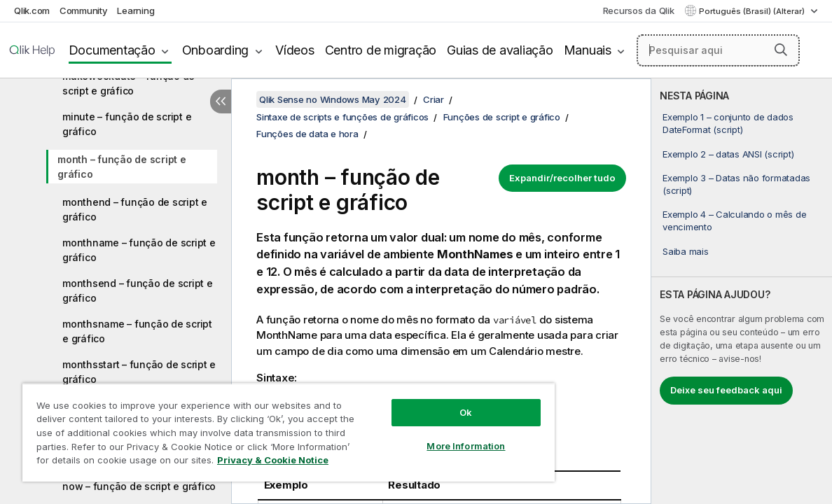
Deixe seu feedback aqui (726, 390)
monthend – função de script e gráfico (135, 209)
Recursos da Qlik (639, 10)
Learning (136, 10)
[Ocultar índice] (221, 101)
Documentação (112, 50)
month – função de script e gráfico (122, 167)
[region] (264, 427)
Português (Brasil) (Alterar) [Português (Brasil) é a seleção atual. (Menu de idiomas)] (753, 11)
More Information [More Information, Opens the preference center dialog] (424, 435)
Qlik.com (32, 10)
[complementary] (742, 291)
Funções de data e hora (307, 134)
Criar (434, 99)
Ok (424, 402)
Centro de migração (381, 50)
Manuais (588, 50)
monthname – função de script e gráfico (139, 250)
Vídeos (295, 50)
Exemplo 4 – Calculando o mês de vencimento (734, 220)
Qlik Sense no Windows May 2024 (333, 99)
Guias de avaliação (500, 50)
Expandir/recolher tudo (562, 178)
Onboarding (216, 50)
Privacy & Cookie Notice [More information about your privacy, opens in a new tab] (118, 463)
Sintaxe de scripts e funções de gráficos (342, 117)
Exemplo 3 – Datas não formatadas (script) (736, 184)
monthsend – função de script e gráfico (138, 290)
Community (84, 10)
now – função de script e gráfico (139, 486)
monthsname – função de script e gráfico (137, 331)
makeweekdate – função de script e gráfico (129, 83)
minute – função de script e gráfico (127, 124)
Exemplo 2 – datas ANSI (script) (728, 154)
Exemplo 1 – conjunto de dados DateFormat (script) (728, 123)
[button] (781, 50)
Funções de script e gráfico (502, 117)
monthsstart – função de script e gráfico (139, 372)
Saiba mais (686, 251)
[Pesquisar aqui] (718, 50)
